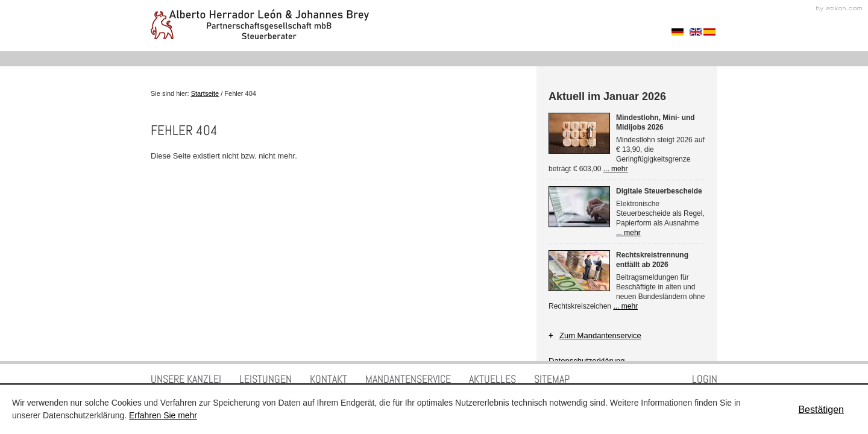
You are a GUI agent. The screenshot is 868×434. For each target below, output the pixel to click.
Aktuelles (492, 379)
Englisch (696, 32)
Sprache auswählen (678, 32)
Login (705, 379)
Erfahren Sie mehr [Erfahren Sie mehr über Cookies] (163, 415)
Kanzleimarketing (839, 9)
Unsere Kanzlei (186, 379)
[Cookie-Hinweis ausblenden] (821, 410)
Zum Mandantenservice (600, 335)
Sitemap (552, 379)
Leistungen (266, 379)
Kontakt (329, 379)
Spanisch (709, 32)
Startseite (205, 93)
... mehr (616, 169)
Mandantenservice (408, 379)
